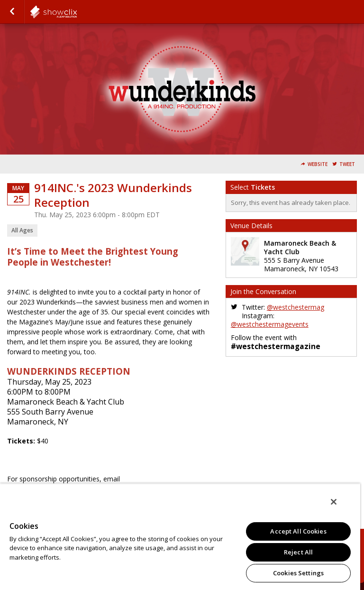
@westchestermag (296, 307)
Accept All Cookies (298, 531)
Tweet (347, 164)
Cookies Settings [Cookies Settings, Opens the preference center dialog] (298, 573)
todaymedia (77, 12)
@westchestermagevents (270, 324)
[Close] (334, 502)
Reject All (298, 552)
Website (318, 164)
